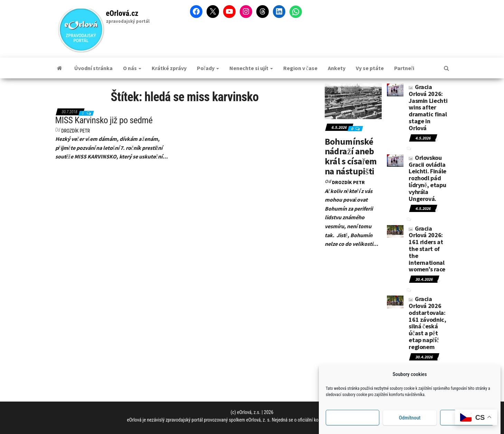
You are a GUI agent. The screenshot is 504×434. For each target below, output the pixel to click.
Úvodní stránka (93, 68)
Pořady (208, 68)
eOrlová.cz (122, 13)
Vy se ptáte (370, 68)
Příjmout (353, 422)
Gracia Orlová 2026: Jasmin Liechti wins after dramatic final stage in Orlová (428, 107)
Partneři (404, 68)
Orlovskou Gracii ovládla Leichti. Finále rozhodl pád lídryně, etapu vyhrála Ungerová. (427, 178)
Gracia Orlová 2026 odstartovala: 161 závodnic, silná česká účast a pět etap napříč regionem (427, 323)
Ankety (337, 68)
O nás (132, 68)
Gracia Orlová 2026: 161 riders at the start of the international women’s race (427, 249)
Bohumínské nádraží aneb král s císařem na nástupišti (351, 156)
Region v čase (300, 68)
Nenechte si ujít (251, 68)
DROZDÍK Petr (75, 131)
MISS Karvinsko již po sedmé (104, 120)
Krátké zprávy (169, 68)
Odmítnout (410, 422)
